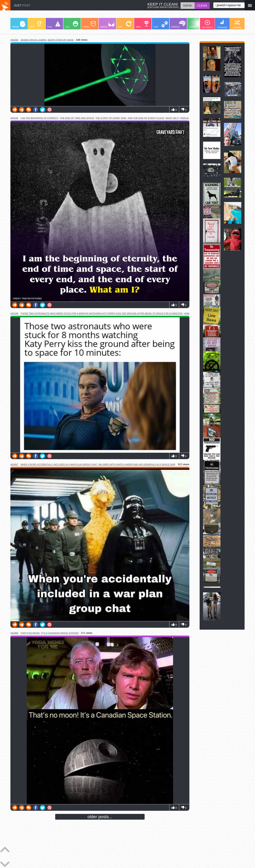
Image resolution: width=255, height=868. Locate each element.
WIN (143, 25)
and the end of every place (146, 118)
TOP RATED (207, 24)
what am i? (172, 118)
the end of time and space (77, 118)
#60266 (14, 40)
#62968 (14, 633)
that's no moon (30, 633)
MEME (19, 25)
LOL (72, 25)
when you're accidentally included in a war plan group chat (59, 464)
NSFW (107, 25)
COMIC (196, 25)
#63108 (14, 313)
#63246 (14, 118)
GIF (125, 25)
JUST (22, 5)
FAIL (54, 25)
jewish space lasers (33, 40)
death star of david (61, 40)
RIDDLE (178, 24)
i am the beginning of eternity (39, 118)
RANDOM (237, 24)
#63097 (14, 464)
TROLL (89, 25)
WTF (36, 25)
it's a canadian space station (60, 633)
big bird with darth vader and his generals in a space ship (137, 464)
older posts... (100, 817)
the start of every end (111, 118)
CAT (161, 25)
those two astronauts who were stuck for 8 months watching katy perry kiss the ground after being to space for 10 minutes (101, 313)
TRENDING (222, 24)
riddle (185, 118)
